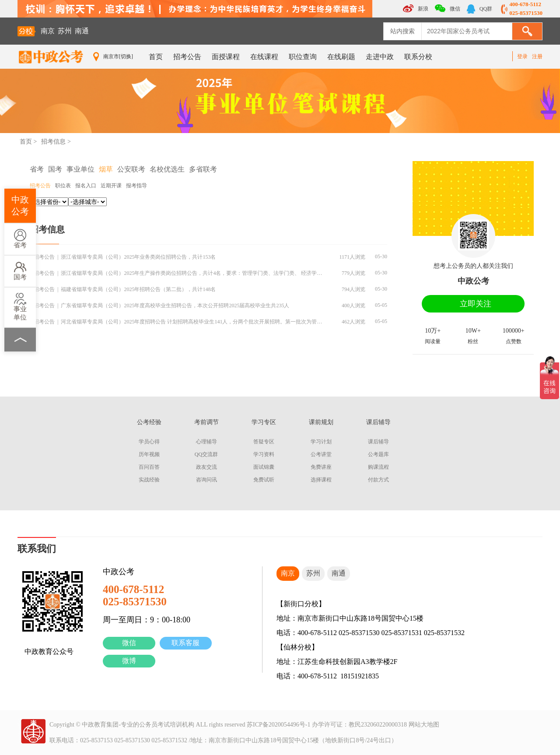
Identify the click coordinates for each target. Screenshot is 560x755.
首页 (156, 57)
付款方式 (378, 480)
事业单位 (20, 307)
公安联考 (131, 169)
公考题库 (378, 454)
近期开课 (111, 186)
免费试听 (264, 480)
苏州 (65, 31)
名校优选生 (167, 169)
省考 (20, 239)
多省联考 (203, 169)
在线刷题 (341, 57)
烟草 (106, 169)
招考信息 (53, 142)
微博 (129, 661)
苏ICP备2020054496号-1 (278, 725)
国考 (20, 271)
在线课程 (264, 57)
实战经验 (149, 480)
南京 (48, 31)
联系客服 (185, 643)
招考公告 (187, 57)
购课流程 (378, 467)
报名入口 (86, 186)
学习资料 (264, 454)
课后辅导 (378, 442)
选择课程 (321, 480)
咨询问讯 (206, 480)
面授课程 (226, 57)
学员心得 (149, 442)
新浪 (416, 8)
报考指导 (136, 186)
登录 (522, 56)
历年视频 (149, 454)
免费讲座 (321, 467)
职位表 (63, 186)
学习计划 (321, 442)
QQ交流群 (206, 454)
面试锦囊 (264, 467)
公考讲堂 (321, 454)
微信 (129, 643)
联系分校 (418, 57)
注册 (537, 56)
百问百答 (149, 467)
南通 (82, 31)
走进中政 (380, 57)
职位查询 (303, 57)
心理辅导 (206, 442)
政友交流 (206, 467)
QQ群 (479, 9)
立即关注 (476, 304)
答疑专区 (264, 442)
